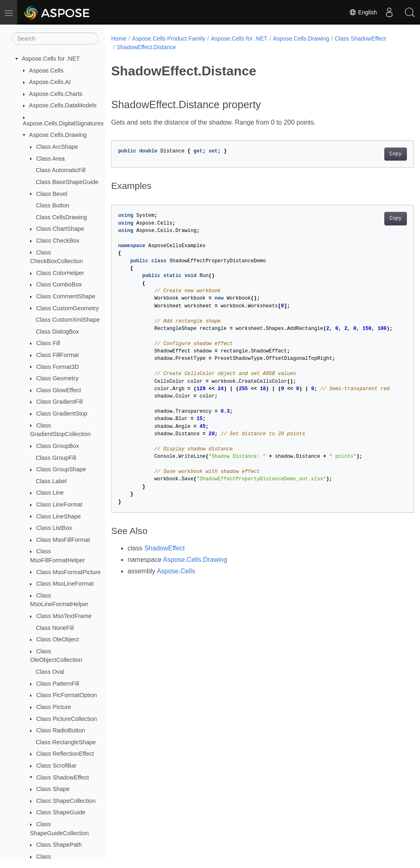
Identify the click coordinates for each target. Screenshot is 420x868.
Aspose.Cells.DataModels (63, 105)
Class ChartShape (60, 229)
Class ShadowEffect (63, 777)
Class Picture (54, 707)
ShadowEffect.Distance (146, 47)
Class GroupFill (56, 458)
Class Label (51, 481)
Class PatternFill (58, 684)
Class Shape (53, 789)
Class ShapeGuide (61, 812)
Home (119, 39)
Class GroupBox (58, 446)
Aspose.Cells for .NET (51, 59)
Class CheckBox (58, 241)
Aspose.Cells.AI (50, 82)
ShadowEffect (164, 548)
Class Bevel (52, 194)
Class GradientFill (59, 402)
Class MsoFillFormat (63, 540)
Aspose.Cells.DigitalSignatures (63, 123)
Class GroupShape (61, 469)
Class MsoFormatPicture (68, 572)
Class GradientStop (62, 414)
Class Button (52, 205)
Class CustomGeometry (67, 308)
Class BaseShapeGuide (67, 182)
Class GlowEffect (58, 390)
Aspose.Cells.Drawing (58, 135)
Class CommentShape (66, 296)
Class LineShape (58, 516)
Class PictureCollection (66, 719)
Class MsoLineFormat (65, 584)
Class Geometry (57, 378)
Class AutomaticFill (61, 170)
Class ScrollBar (56, 766)
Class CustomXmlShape (68, 320)
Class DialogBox (57, 332)
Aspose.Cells (46, 70)
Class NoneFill (55, 628)
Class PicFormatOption (66, 695)
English (363, 12)
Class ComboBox (59, 284)
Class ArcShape (57, 147)
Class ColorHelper (60, 273)
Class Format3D (57, 367)
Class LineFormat (59, 504)
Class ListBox (54, 528)
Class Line (50, 493)
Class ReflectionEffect (65, 754)
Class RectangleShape (66, 742)
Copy (374, 154)
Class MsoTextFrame (64, 616)
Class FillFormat (57, 355)
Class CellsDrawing (61, 217)
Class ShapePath (59, 845)
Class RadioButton (60, 730)
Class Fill (48, 343)
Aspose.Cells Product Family (169, 39)
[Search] (55, 39)
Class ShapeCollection (66, 801)
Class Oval (50, 672)
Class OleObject (57, 639)
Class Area (50, 159)
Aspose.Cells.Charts (56, 94)
